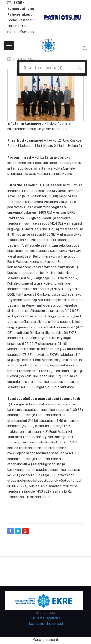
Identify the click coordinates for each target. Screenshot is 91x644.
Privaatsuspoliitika (46, 618)
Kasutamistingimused (46, 624)
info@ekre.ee (24, 32)
